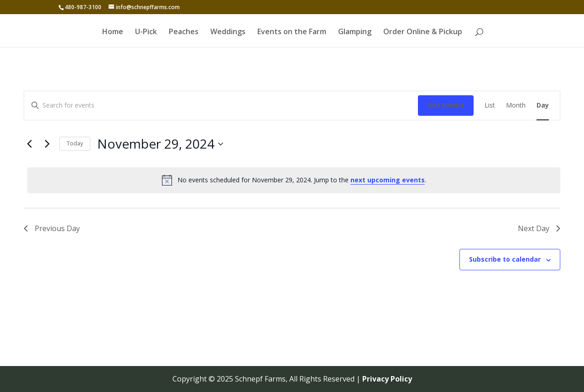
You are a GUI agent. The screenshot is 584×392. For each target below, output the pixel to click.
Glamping (355, 32)
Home (113, 32)
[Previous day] (29, 144)
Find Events (446, 105)
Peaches (184, 32)
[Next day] (47, 144)
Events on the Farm (292, 32)
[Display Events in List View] (490, 106)
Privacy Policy (387, 379)
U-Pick (146, 32)
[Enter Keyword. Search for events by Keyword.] (221, 106)
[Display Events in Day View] (543, 106)
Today (75, 143)
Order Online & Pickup (423, 32)
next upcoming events (388, 180)
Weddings (228, 32)
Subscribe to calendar (505, 259)
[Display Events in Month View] (516, 106)
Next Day (539, 228)
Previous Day (52, 228)
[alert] (294, 180)
